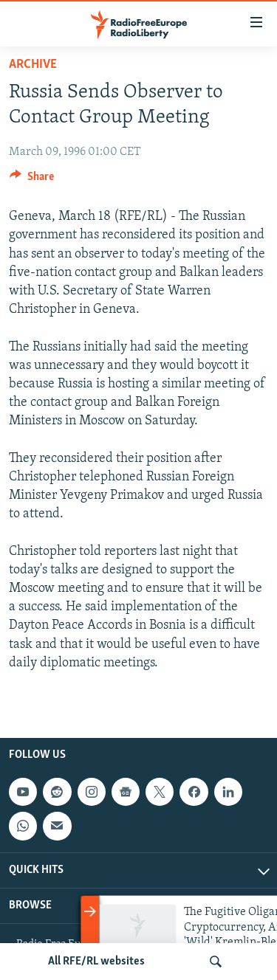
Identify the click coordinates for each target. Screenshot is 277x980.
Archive (33, 65)
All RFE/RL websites (96, 962)
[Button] (32, 180)
